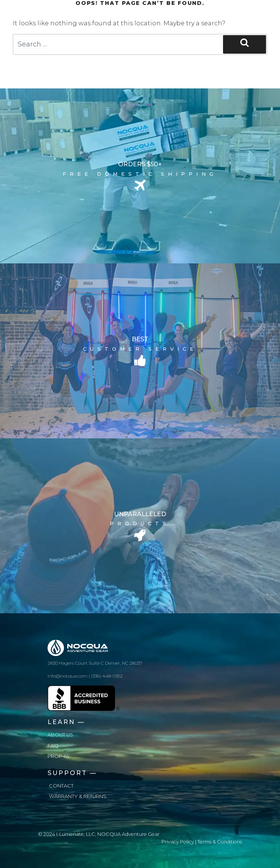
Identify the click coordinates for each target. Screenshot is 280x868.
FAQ (53, 746)
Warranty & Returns (78, 796)
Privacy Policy (178, 842)
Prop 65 (58, 756)
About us (60, 735)
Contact (61, 786)
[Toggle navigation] (231, 12)
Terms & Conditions (220, 842)
